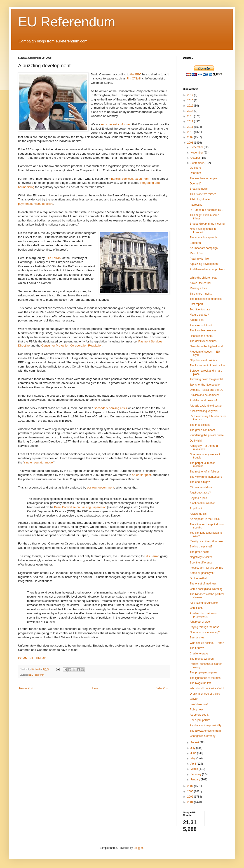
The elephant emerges (203, 178)
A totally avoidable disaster (206, 406)
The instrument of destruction (207, 365)
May (193, 758)
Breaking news (199, 189)
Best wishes (197, 638)
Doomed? (196, 184)
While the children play (203, 278)
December (197, 147)
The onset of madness (203, 584)
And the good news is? (203, 400)
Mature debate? (199, 315)
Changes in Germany (203, 736)
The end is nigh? (200, 482)
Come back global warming (206, 589)
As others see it (199, 715)
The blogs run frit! (200, 683)
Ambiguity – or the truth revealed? (204, 447)
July (193, 748)
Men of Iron (197, 253)
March (195, 769)
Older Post (162, 688)
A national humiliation (203, 503)
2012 (191, 121)
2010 (191, 132)
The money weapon (202, 659)
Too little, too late (200, 310)
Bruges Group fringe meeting (207, 224)
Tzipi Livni (196, 508)
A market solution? (201, 325)
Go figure (195, 168)
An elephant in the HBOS (205, 519)
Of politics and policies (203, 360)
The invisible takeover (203, 330)
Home (94, 688)
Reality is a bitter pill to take (206, 541)
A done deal (197, 320)
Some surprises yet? (202, 573)
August (195, 742)
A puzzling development (204, 264)
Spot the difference (201, 563)
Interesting (196, 205)
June (194, 753)
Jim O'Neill (134, 78)
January (196, 780)
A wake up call (198, 514)
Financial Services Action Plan (129, 179)
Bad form (195, 243)
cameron (40, 675)
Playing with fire (199, 259)
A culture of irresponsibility (205, 725)
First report (196, 304)
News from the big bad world (207, 346)
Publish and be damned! (204, 395)
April (194, 764)
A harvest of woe (200, 622)
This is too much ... (201, 294)
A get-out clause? (200, 493)
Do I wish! (196, 441)
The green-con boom (202, 430)
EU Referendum (67, 22)
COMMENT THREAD (32, 658)
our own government (101, 488)
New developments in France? (203, 230)
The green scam (200, 552)
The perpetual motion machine (203, 465)
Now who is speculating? (205, 632)
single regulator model (39, 462)
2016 (191, 100)
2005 (191, 797)
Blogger (138, 848)
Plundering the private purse (207, 435)
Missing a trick (198, 288)
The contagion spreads (204, 237)
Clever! (194, 699)
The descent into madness (206, 299)
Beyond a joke (198, 498)
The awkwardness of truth (205, 731)
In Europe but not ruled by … (207, 210)
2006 (191, 791)
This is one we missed (203, 194)
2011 (191, 127)
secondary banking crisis (110, 408)
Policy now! (197, 710)
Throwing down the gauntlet (206, 379)
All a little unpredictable (204, 603)
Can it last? (197, 608)
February (196, 774)
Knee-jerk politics (200, 720)
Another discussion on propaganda (203, 615)
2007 (191, 786)
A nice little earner (201, 283)
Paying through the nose (204, 627)
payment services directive (36, 204)
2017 (191, 95)
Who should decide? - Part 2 (207, 643)
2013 (191, 116)
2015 (191, 106)
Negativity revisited (201, 557)
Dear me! (195, 173)
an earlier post (141, 475)
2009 (191, 137)
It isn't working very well (204, 411)
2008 (191, 143)
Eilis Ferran (53, 258)
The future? (197, 648)
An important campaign (204, 248)
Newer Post (26, 688)
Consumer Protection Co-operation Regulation (72, 346)
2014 (191, 111)
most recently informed (116, 124)
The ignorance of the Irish (205, 678)
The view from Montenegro (206, 477)
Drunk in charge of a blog (205, 694)
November (197, 153)
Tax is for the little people (205, 385)
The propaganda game (203, 673)
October (196, 158)
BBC (31, 675)
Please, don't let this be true (206, 568)
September (197, 163)
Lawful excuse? (199, 704)
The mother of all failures (205, 472)
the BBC (136, 74)
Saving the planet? (201, 547)
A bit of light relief (200, 199)
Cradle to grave (199, 654)
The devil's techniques (203, 341)
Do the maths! (198, 578)
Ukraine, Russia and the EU (206, 390)
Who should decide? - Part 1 (207, 688)
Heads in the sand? (201, 336)
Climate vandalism (201, 487)
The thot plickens (200, 425)
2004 (191, 802)
